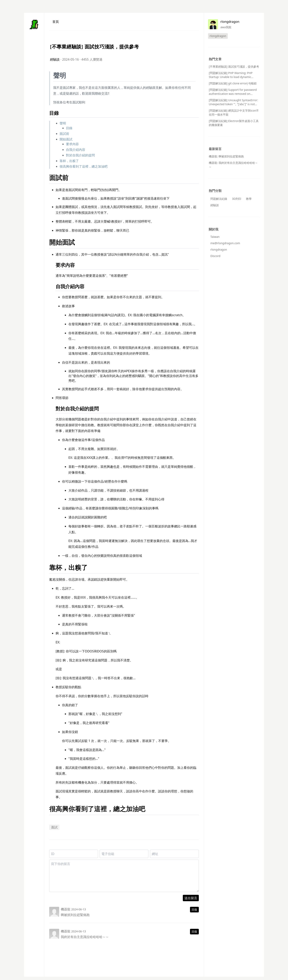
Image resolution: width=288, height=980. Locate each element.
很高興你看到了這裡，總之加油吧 (84, 166)
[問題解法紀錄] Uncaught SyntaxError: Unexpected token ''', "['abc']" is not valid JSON (233, 102)
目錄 (69, 128)
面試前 (64, 134)
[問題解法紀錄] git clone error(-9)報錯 (233, 83)
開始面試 (66, 139)
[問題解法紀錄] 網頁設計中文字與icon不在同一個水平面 (234, 112)
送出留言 (191, 898)
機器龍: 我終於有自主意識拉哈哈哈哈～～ (233, 165)
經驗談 (55, 59)
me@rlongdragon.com (225, 243)
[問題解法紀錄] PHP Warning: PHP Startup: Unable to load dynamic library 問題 (231, 75)
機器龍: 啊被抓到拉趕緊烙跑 (226, 156)
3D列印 (237, 199)
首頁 (56, 22)
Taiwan (215, 237)
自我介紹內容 (76, 150)
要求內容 (72, 144)
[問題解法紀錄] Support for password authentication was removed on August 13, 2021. (233, 92)
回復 (194, 909)
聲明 (63, 123)
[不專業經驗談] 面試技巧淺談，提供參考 (234, 66)
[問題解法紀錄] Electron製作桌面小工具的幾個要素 (234, 123)
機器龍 (66, 909)
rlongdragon (219, 249)
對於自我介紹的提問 (80, 155)
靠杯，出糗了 (69, 161)
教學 (249, 199)
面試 (54, 827)
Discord (215, 256)
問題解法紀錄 (219, 199)
